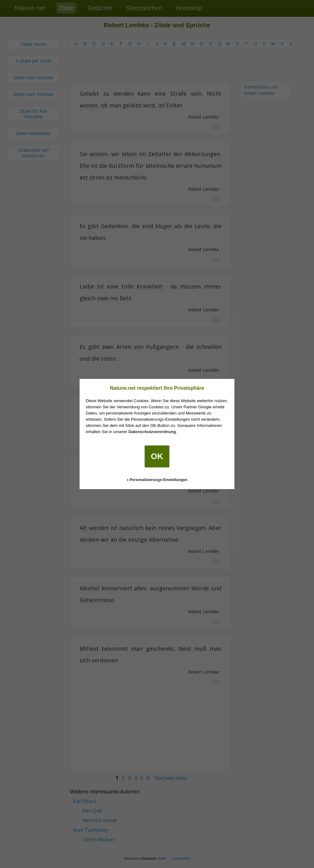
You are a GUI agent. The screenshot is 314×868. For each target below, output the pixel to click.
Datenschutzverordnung (152, 432)
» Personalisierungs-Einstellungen (157, 480)
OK (157, 456)
